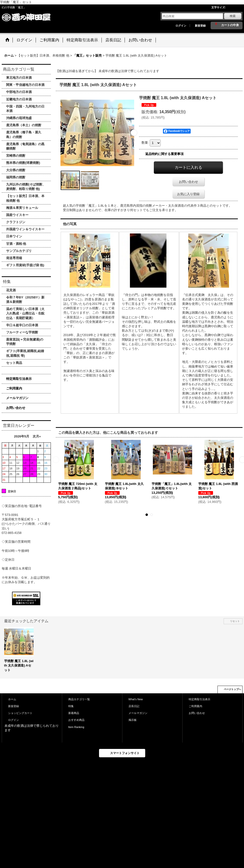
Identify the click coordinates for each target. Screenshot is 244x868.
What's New (136, 699)
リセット (235, 621)
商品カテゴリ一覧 (79, 699)
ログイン (181, 26)
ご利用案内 (14, 388)
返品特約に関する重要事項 (164, 154)
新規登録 (200, 26)
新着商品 (74, 713)
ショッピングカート (20, 713)
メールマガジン (17, 398)
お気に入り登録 (188, 194)
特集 (71, 706)
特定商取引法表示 (19, 379)
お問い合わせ (16, 408)
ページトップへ (232, 689)
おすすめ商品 (76, 720)
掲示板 (133, 720)
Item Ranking (76, 727)
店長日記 (134, 706)
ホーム (12, 699)
